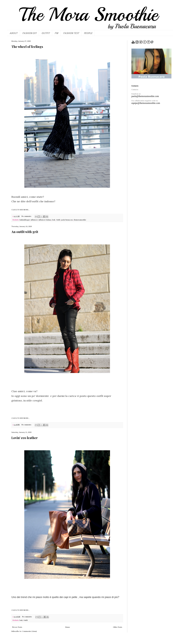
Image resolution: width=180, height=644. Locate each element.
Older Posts (118, 627)
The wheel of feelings (27, 47)
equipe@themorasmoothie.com (146, 103)
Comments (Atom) (29, 631)
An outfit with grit (25, 232)
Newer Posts (17, 627)
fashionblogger (25, 220)
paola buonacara (67, 220)
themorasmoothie (80, 220)
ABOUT (13, 33)
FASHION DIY (29, 33)
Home (68, 627)
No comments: (27, 216)
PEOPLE (88, 33)
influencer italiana (45, 220)
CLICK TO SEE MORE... (20, 210)
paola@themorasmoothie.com (145, 96)
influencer (34, 220)
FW (56, 33)
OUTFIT (46, 33)
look (54, 220)
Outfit (58, 220)
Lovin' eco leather (25, 438)
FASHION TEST (71, 33)
